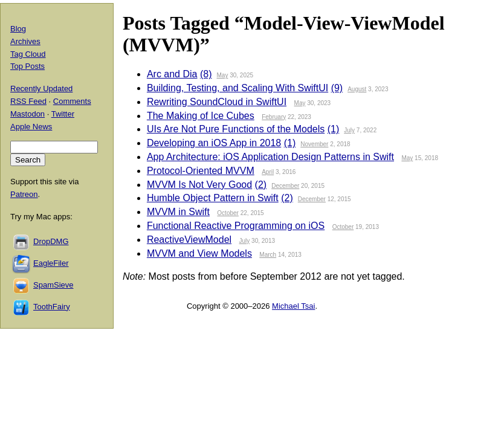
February (274, 117)
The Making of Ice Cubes (201, 116)
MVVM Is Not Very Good (199, 185)
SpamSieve (53, 285)
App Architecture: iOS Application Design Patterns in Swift (270, 157)
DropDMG (51, 241)
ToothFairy (52, 307)
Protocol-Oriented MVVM (201, 171)
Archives (25, 41)
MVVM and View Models (199, 253)
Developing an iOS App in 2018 (214, 143)
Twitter (63, 114)
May (222, 75)
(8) (206, 74)
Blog (18, 29)
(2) (261, 185)
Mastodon (27, 114)
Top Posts (27, 66)
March (268, 255)
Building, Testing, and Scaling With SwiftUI (237, 88)
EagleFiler (51, 263)
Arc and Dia (172, 74)
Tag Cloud (28, 54)
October (228, 213)
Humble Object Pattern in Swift (213, 198)
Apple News (31, 127)
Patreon (24, 194)
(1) (334, 129)
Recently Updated (41, 89)
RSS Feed (28, 101)
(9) (337, 88)
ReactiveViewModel (189, 240)
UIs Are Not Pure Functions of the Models (236, 129)
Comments (72, 101)
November (314, 144)
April (268, 172)
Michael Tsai (293, 306)
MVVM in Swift (178, 212)
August (357, 89)
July (349, 130)
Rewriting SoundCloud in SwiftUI (217, 102)
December (285, 186)
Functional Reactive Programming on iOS (236, 226)
